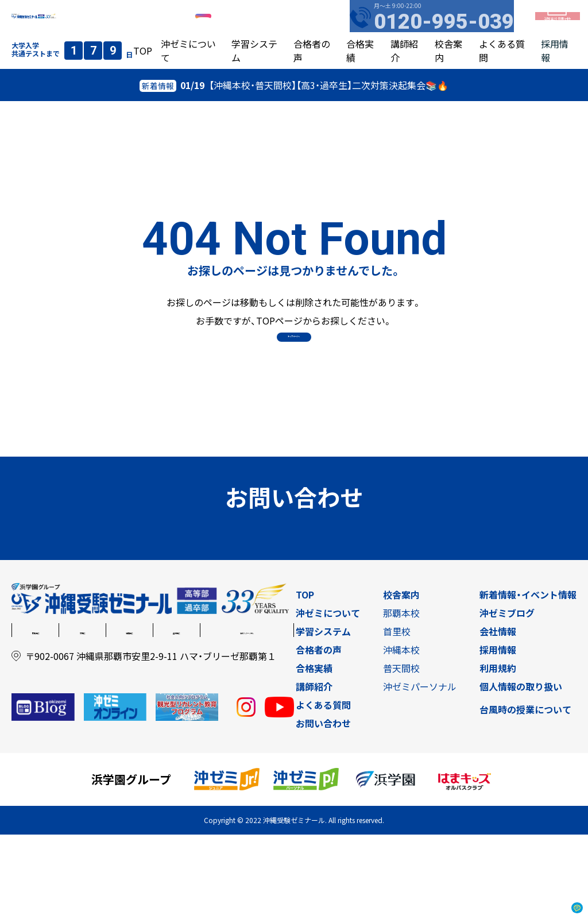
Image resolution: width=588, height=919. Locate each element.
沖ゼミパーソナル (247, 715)
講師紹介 (314, 771)
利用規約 (498, 752)
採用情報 (498, 734)
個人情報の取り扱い (521, 771)
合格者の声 (319, 734)
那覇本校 (36, 715)
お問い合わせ (323, 808)
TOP (143, 71)
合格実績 (314, 752)
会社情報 (498, 716)
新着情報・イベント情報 (528, 679)
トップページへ (294, 366)
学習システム (323, 716)
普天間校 (176, 715)
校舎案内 (401, 679)
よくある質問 (323, 789)
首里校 (83, 715)
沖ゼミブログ (507, 697)
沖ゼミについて (328, 697)
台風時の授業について (525, 794)
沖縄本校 (129, 715)
